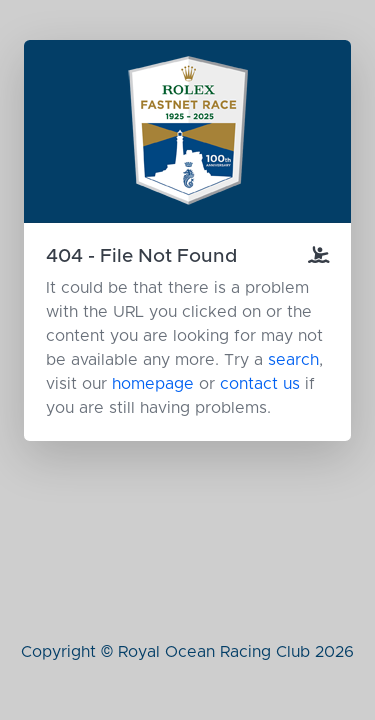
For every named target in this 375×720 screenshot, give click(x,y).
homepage (153, 384)
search (293, 360)
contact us (260, 384)
